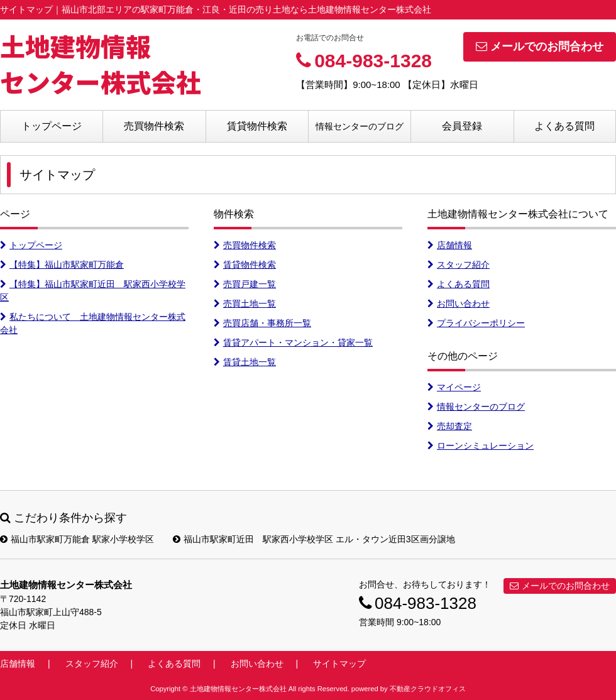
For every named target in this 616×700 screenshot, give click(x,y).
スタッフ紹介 (459, 265)
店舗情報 (450, 245)
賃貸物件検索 (257, 126)
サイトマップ (339, 664)
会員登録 (462, 126)
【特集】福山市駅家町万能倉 (62, 265)
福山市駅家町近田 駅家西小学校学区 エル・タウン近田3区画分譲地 (314, 539)
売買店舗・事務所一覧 (262, 323)
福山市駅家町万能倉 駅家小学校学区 (77, 539)
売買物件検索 (154, 126)
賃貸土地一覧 (245, 362)
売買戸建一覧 (245, 284)
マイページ (454, 387)
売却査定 (450, 426)
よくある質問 (564, 126)
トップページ (52, 126)
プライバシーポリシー (476, 323)
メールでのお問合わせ (540, 46)
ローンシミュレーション (481, 446)
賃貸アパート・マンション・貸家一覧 (293, 342)
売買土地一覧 (245, 304)
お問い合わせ (459, 304)
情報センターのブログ (360, 126)
